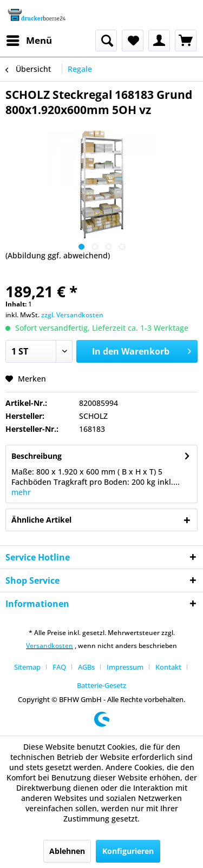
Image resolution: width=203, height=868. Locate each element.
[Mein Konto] (159, 41)
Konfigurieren (128, 851)
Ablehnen (67, 851)
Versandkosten (50, 646)
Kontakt (168, 667)
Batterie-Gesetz (101, 685)
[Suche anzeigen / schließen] (106, 41)
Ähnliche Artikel (41, 520)
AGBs (86, 667)
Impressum (125, 667)
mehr (21, 492)
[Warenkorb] (186, 41)
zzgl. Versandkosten (72, 315)
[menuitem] (29, 41)
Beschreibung (37, 456)
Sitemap (27, 667)
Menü (29, 39)
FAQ (59, 667)
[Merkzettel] (133, 41)
